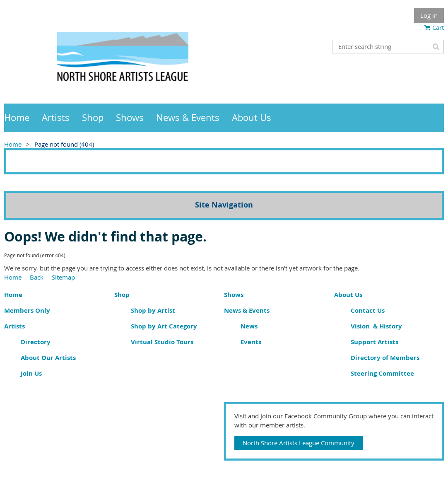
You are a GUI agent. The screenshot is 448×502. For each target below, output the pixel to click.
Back (37, 277)
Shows (234, 295)
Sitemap (63, 277)
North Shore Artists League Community (299, 443)
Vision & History (376, 326)
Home (13, 144)
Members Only (27, 310)
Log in (429, 15)
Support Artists (375, 342)
